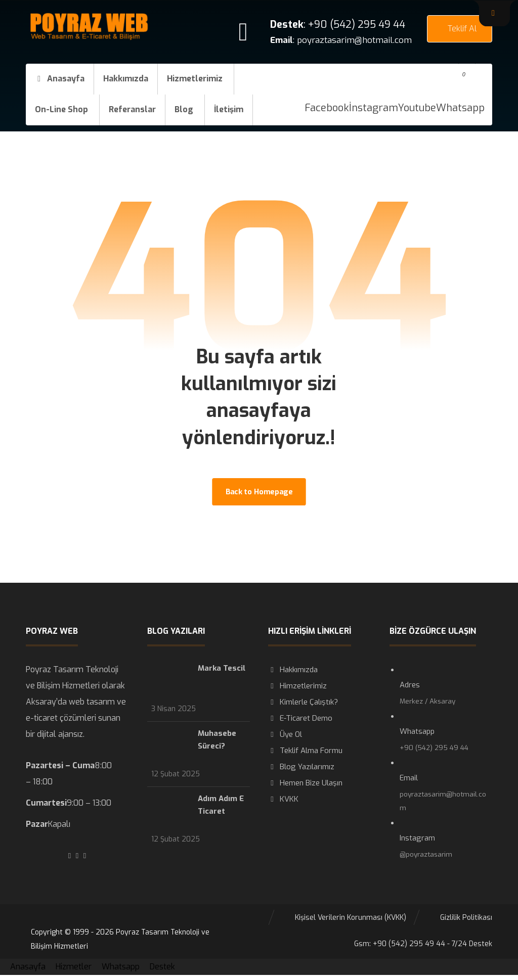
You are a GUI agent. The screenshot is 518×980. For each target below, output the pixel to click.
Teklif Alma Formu (305, 751)
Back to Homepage (259, 492)
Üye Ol (285, 734)
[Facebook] (327, 108)
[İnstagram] (374, 108)
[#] (70, 856)
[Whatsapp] (460, 108)
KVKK (283, 799)
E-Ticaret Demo (300, 718)
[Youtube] (417, 108)
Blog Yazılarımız (301, 767)
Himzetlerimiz (297, 686)
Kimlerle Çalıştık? (303, 702)
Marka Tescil (222, 668)
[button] (494, 13)
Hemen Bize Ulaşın (305, 783)
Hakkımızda (293, 670)
